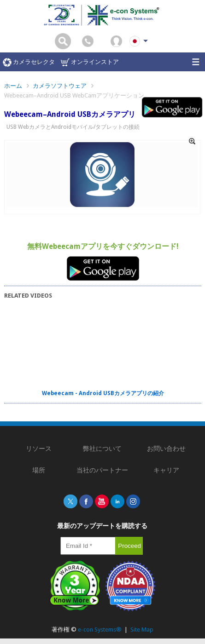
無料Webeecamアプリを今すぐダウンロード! (103, 246)
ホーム (13, 86)
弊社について (102, 448)
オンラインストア (90, 62)
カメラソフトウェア (60, 86)
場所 (39, 470)
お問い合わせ (166, 448)
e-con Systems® (100, 630)
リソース (39, 448)
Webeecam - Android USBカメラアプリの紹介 (103, 393)
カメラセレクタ (29, 62)
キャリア (166, 470)
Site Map (142, 630)
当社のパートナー (102, 470)
